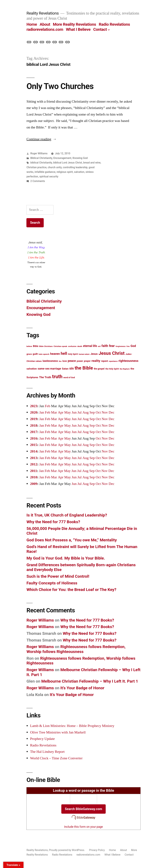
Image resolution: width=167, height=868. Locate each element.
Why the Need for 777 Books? (53, 522)
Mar (54, 412)
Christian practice (36, 167)
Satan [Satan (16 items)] (65, 369)
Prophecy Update (42, 739)
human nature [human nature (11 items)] (84, 354)
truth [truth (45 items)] (57, 377)
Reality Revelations (43, 13)
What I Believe (78, 29)
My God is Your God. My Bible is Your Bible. (66, 558)
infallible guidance (45, 172)
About (45, 24)
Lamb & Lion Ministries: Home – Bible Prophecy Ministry (72, 726)
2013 (34, 458)
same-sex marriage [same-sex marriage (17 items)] (49, 369)
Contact (100, 29)
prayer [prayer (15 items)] (87, 361)
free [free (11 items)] (128, 346)
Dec (111, 412)
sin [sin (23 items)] (72, 368)
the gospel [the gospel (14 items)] (99, 369)
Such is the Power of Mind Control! (58, 576)
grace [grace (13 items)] (29, 354)
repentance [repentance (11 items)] (113, 361)
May (68, 412)
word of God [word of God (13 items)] (69, 377)
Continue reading (42, 139)
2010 (34, 477)
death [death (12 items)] (80, 346)
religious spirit (65, 172)
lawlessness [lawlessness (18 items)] (50, 361)
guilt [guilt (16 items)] (35, 354)
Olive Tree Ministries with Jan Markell (58, 732)
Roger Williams (39, 153)
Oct (98, 412)
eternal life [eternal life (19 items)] (90, 346)
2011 (34, 471)
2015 (34, 445)
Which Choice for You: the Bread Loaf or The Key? (72, 590)
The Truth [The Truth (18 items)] (45, 377)
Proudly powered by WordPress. (67, 850)
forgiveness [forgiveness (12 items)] (121, 346)
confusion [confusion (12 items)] (72, 346)
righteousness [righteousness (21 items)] (129, 361)
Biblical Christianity (41, 158)
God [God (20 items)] (133, 346)
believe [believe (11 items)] (29, 346)
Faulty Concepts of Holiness (52, 583)
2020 (34, 412)
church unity (55, 167)
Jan (42, 412)
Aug (86, 412)
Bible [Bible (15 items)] (36, 346)
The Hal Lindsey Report (47, 752)
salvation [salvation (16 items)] (32, 369)
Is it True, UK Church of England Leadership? (67, 515)
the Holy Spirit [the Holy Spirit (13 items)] (112, 369)
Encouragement (62, 158)
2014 (34, 451)
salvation (79, 172)
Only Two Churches (60, 86)
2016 (34, 438)
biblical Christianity (41, 163)
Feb (48, 406)
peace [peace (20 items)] (72, 361)
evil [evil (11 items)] (99, 346)
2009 (34, 484)
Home (32, 24)
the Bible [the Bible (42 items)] (84, 368)
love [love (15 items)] (65, 361)
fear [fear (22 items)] (112, 346)
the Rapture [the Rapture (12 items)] (125, 369)
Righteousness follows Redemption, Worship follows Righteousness (76, 649)
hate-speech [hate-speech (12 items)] (44, 354)
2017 (34, 432)
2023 (34, 406)
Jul (80, 412)
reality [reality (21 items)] (96, 361)
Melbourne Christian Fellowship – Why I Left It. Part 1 (90, 681)
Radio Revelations (114, 24)
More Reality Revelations (74, 24)
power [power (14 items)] (80, 361)
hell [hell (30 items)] (64, 353)
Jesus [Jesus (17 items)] (94, 354)
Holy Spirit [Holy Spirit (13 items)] (73, 354)
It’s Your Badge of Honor (82, 688)
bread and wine (92, 163)
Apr (61, 412)
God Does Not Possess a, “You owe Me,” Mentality (72, 540)
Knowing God (80, 158)
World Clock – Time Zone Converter (56, 758)
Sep (92, 412)
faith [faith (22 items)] (105, 346)
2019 (34, 419)
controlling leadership (75, 167)
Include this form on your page (83, 827)
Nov (105, 412)
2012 (34, 464)
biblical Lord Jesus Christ (68, 163)
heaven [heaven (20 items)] (55, 354)
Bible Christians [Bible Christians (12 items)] (46, 346)
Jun (74, 412)
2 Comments (38, 181)
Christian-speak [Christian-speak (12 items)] (60, 346)
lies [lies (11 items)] (60, 361)
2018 (34, 425)
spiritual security (49, 176)
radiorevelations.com (45, 29)
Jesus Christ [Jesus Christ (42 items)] (112, 353)
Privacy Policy (97, 850)
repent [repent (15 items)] (105, 361)
